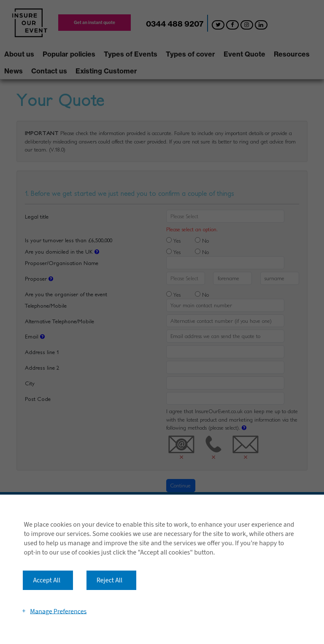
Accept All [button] (47, 580)
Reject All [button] (109, 580)
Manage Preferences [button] (58, 611)
